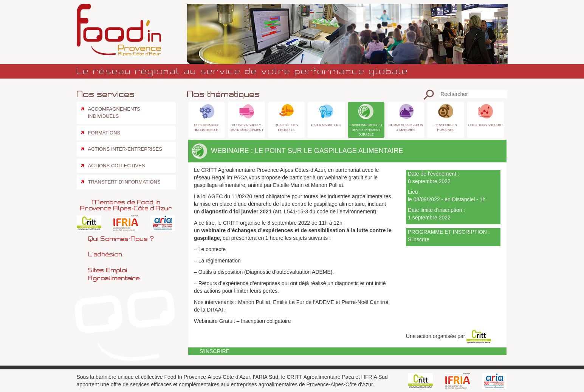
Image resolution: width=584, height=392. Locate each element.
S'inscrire (419, 239)
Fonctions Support (486, 125)
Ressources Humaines (446, 127)
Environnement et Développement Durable (366, 130)
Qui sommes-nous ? (121, 239)
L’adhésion (105, 254)
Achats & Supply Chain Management (246, 127)
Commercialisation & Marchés (406, 127)
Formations (104, 133)
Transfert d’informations (124, 182)
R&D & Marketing (326, 125)
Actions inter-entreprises (125, 149)
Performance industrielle (207, 127)
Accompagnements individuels (114, 113)
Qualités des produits (287, 127)
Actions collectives (117, 166)
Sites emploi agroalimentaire (114, 274)
